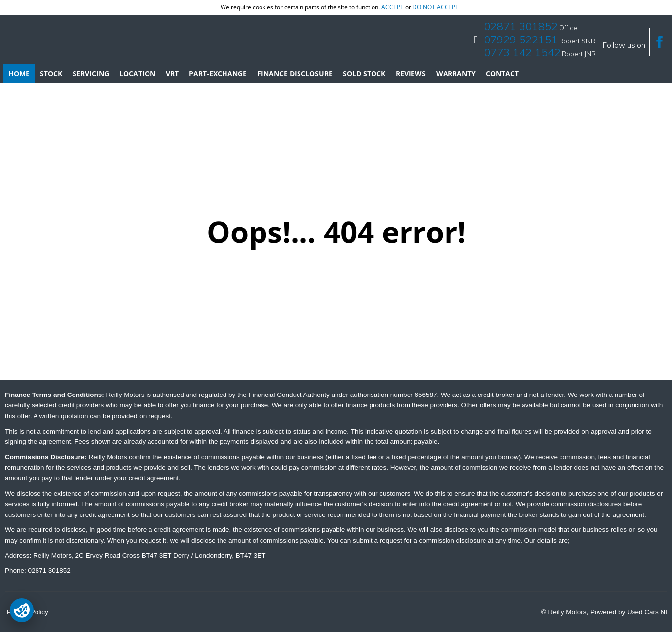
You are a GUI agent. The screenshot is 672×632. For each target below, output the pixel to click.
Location (137, 73)
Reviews (411, 73)
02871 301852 (521, 26)
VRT (172, 73)
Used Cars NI (647, 612)
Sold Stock (364, 73)
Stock (51, 73)
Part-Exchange (218, 73)
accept (392, 7)
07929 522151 (521, 39)
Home (19, 73)
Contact (502, 73)
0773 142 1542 (522, 52)
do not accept (436, 7)
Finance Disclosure (295, 73)
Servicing (91, 73)
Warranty (456, 73)
